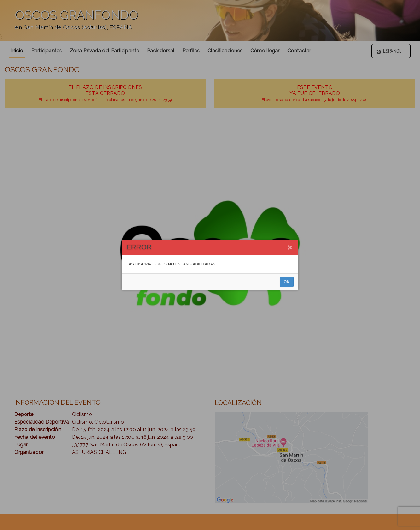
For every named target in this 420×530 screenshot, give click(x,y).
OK (287, 282)
